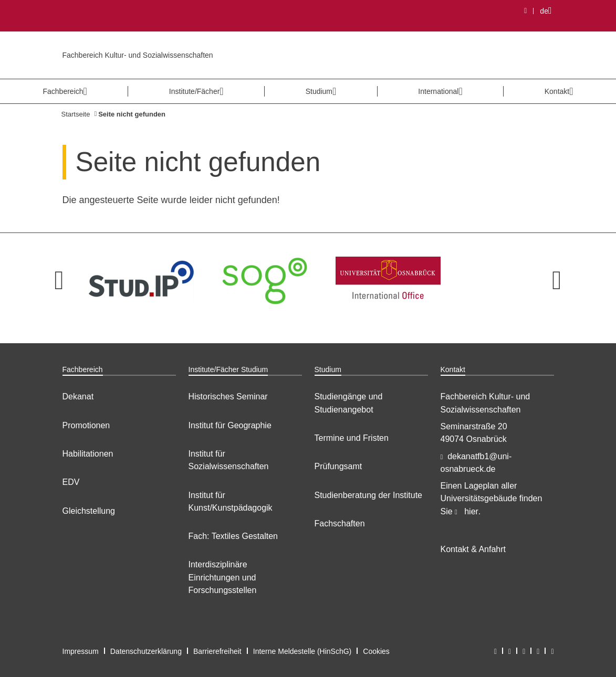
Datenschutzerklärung (146, 651)
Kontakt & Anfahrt (473, 549)
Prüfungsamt (338, 466)
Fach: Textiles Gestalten (233, 536)
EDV (71, 482)
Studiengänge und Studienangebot (349, 403)
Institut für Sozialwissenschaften (229, 460)
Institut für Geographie (230, 425)
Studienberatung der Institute (368, 495)
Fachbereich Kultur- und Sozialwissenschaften (138, 55)
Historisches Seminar (228, 396)
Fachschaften (340, 523)
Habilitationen (88, 454)
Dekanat (78, 396)
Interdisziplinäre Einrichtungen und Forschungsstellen (223, 577)
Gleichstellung (89, 511)
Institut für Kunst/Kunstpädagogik (231, 501)
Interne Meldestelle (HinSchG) (302, 651)
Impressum (81, 651)
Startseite (76, 114)
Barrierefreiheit (217, 651)
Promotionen (86, 425)
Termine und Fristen (352, 438)
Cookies (376, 651)
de (549, 11)
